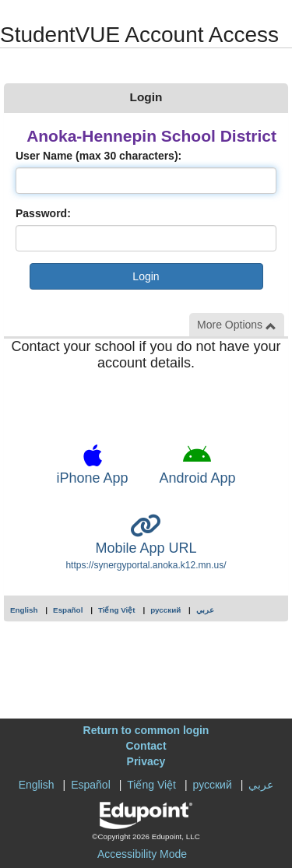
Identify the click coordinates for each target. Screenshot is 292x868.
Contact (146, 746)
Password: (43, 213)
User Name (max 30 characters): (99, 156)
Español (68, 610)
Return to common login (146, 730)
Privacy (146, 761)
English (24, 610)
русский (165, 610)
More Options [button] (237, 325)
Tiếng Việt (117, 610)
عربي (205, 610)
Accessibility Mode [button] (142, 854)
